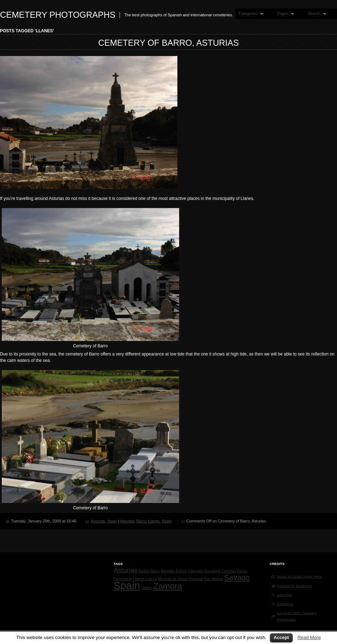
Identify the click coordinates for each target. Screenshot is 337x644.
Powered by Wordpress (294, 586)
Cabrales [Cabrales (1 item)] (196, 571)
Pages (284, 14)
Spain (112, 521)
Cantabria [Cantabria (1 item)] (212, 571)
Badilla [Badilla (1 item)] (144, 571)
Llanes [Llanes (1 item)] (139, 579)
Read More (309, 637)
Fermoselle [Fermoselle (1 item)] (123, 579)
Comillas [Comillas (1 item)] (229, 571)
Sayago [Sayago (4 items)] (237, 578)
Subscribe (284, 595)
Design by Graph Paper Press (299, 576)
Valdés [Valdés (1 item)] (147, 588)
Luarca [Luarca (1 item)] (151, 579)
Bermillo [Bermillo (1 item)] (168, 571)
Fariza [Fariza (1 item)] (242, 571)
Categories (249, 14)
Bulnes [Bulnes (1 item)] (181, 571)
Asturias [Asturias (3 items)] (125, 570)
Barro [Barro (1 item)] (155, 571)
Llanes (154, 521)
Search (315, 14)
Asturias (98, 521)
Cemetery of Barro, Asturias (169, 43)
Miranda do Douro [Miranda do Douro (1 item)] (173, 579)
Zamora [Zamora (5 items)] (168, 586)
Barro (141, 521)
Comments (285, 604)
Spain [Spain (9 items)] (127, 585)
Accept (281, 637)
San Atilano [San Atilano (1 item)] (214, 579)
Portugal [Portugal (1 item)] (196, 579)
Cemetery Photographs (58, 15)
